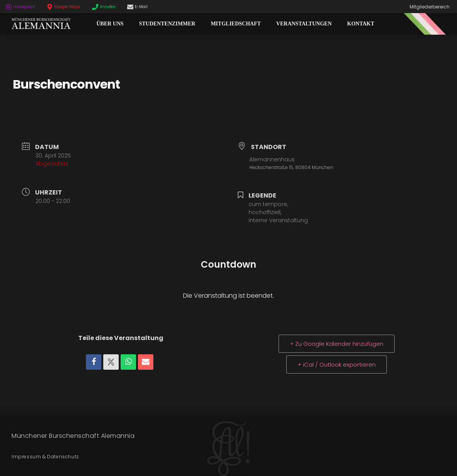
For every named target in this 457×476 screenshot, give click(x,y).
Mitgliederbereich (430, 7)
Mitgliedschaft (236, 24)
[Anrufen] (95, 7)
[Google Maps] (50, 7)
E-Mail (141, 7)
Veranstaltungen (304, 24)
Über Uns (110, 24)
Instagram (24, 7)
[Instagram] (9, 7)
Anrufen (108, 7)
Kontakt (361, 24)
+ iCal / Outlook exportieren (337, 365)
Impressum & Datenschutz (45, 457)
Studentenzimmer (167, 24)
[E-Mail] (130, 7)
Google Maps (67, 7)
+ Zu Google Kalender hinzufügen (337, 344)
